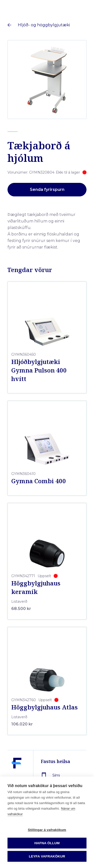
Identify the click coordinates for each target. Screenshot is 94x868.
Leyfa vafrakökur (47, 856)
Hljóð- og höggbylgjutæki (44, 25)
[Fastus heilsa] (17, 775)
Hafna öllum (47, 843)
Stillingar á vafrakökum (47, 830)
